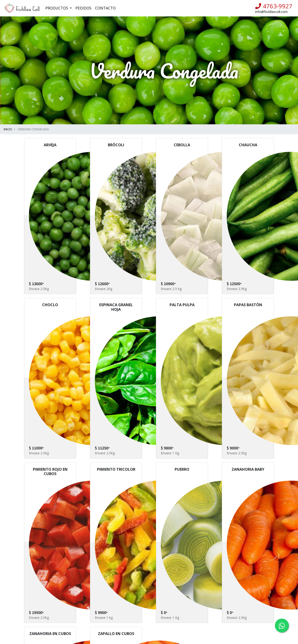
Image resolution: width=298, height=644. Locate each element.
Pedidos (83, 8)
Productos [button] (57, 8)
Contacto (105, 8)
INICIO (8, 129)
